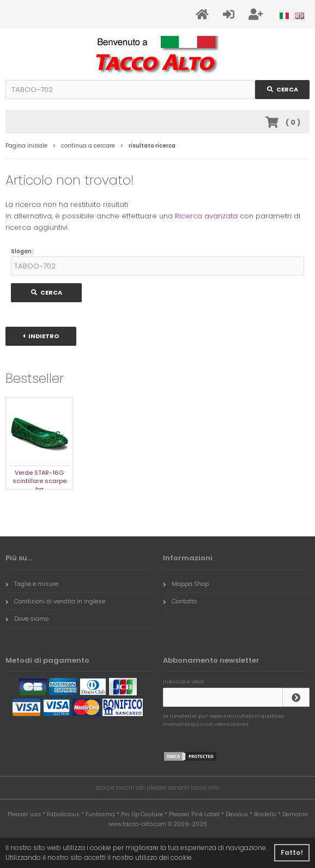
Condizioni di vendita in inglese (55, 601)
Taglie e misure (32, 584)
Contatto (180, 601)
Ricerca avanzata (206, 216)
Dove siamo (27, 619)
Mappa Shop (186, 584)
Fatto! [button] (292, 852)
